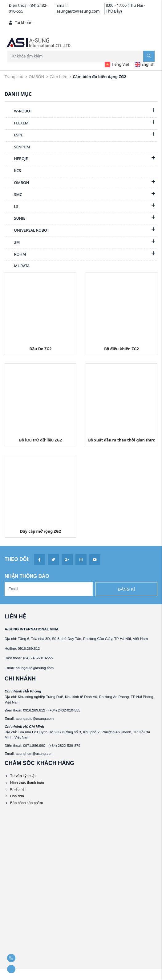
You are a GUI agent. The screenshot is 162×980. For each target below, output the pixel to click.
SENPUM (17, 147)
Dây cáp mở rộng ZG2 (40, 531)
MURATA (17, 266)
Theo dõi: (17, 559)
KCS (13, 171)
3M (12, 243)
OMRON (36, 76)
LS (11, 207)
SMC (13, 195)
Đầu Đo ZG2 (40, 349)
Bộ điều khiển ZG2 (122, 349)
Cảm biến (59, 76)
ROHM (15, 255)
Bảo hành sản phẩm (26, 803)
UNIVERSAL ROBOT (27, 231)
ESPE (14, 135)
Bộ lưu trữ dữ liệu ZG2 (40, 440)
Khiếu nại (18, 789)
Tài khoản (21, 23)
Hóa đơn (17, 796)
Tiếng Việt (117, 64)
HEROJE (16, 159)
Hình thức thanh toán (27, 782)
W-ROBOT (18, 112)
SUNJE (15, 219)
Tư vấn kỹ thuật (23, 776)
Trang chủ (14, 76)
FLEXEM (16, 123)
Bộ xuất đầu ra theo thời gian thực (122, 440)
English (145, 64)
